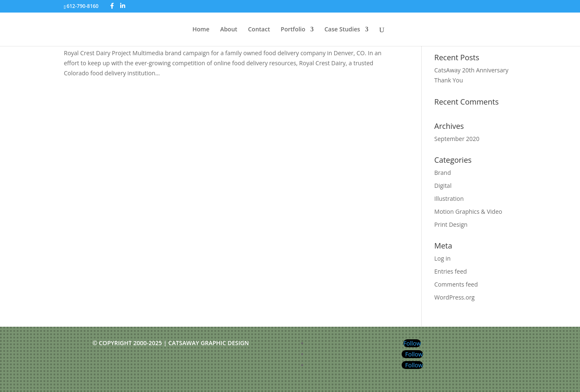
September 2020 (457, 139)
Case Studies (342, 30)
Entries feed (451, 271)
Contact (259, 30)
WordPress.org (454, 297)
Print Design (451, 224)
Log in (442, 258)
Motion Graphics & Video (468, 211)
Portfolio (293, 30)
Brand (443, 173)
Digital (443, 186)
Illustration (449, 199)
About (229, 30)
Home (201, 30)
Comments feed (456, 284)
